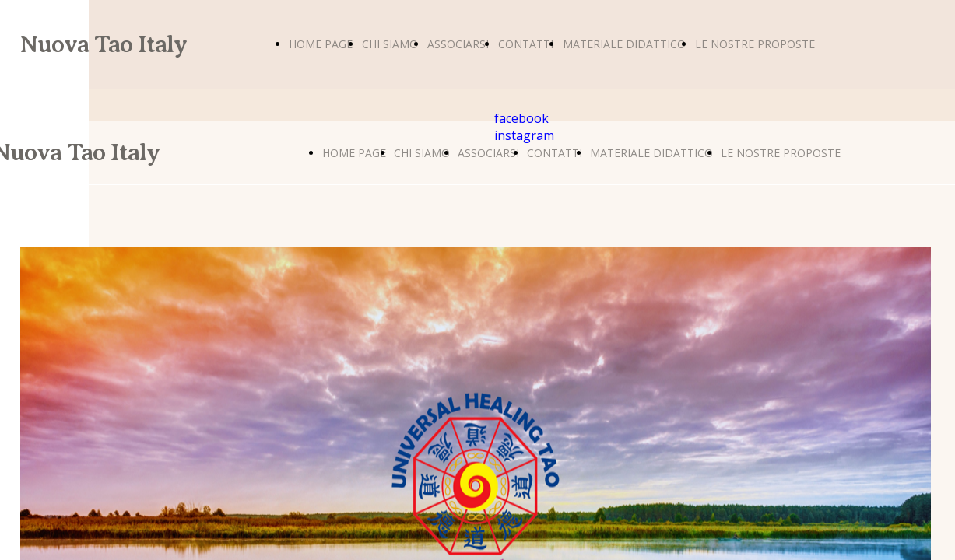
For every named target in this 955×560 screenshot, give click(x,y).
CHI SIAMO (390, 44)
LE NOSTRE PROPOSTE (755, 44)
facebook (521, 118)
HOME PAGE (321, 44)
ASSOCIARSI (458, 44)
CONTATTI (526, 44)
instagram (524, 135)
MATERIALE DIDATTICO (624, 44)
